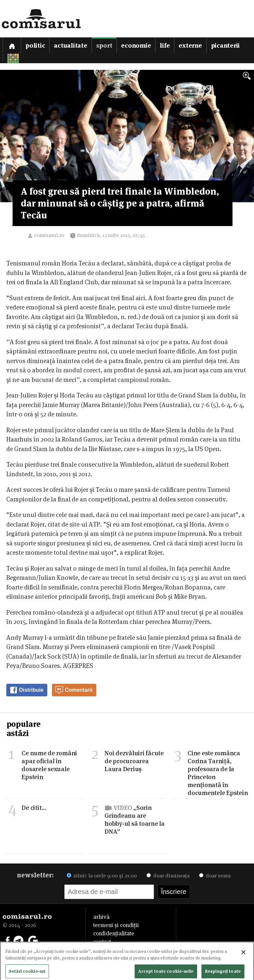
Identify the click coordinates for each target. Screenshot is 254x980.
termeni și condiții (116, 925)
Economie (136, 46)
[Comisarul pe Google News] (33, 940)
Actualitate (70, 46)
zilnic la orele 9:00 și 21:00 (102, 876)
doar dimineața (168, 876)
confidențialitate (114, 933)
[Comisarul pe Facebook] (8, 940)
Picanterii (226, 46)
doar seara (215, 876)
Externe (190, 46)
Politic (35, 46)
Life (165, 46)
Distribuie (26, 690)
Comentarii (74, 690)
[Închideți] (243, 956)
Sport (104, 46)
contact (102, 942)
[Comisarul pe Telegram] (19, 940)
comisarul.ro (49, 235)
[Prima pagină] (12, 45)
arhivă (101, 917)
